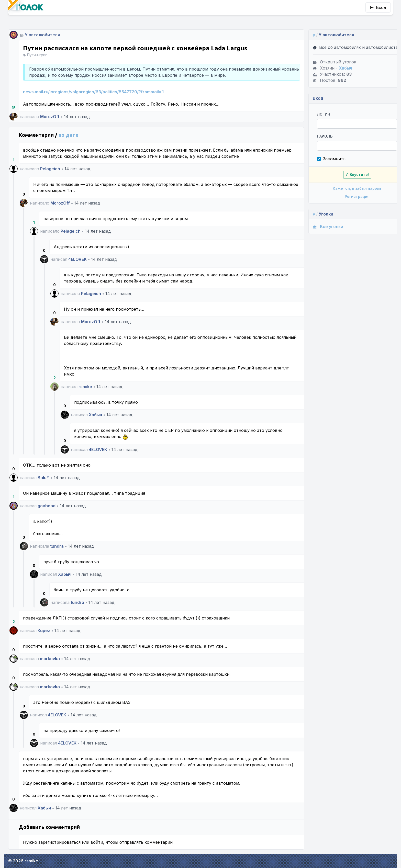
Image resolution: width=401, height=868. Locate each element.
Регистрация (346, 203)
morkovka (50, 659)
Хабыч (95, 415)
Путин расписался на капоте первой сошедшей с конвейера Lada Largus (135, 48)
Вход (378, 7)
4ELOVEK (77, 259)
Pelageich (50, 169)
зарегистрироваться (59, 842)
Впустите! (346, 181)
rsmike (85, 387)
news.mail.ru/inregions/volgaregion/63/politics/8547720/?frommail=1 (93, 92)
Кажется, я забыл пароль (346, 194)
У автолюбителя (42, 35)
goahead (47, 506)
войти (97, 842)
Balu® (43, 478)
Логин (314, 120)
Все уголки (318, 233)
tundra (57, 546)
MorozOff (50, 117)
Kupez (44, 630)
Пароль (315, 142)
